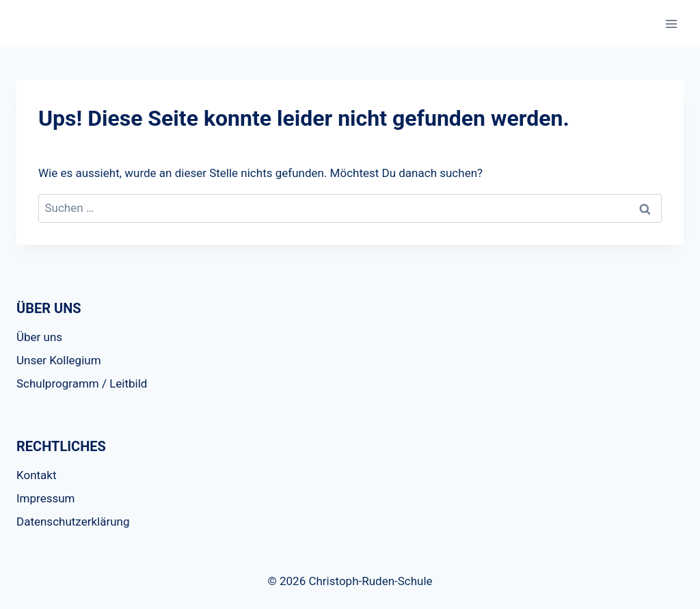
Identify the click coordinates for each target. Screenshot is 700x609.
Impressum (46, 498)
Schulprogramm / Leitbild (82, 383)
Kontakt (37, 475)
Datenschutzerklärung (73, 522)
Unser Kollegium (59, 360)
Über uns (39, 337)
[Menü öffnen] (671, 24)
